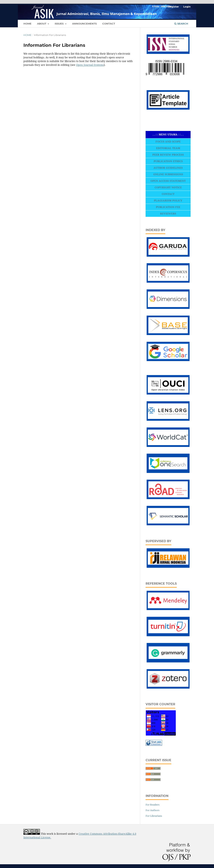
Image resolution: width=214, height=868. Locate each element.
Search (181, 24)
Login (187, 7)
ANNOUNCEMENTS (84, 24)
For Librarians (154, 816)
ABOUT (42, 24)
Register (174, 7)
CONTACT (109, 24)
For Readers (153, 805)
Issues (59, 24)
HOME (27, 24)
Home (27, 35)
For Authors (153, 810)
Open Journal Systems (90, 65)
